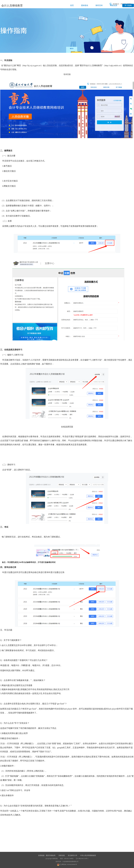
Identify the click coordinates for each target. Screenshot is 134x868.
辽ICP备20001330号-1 (82, 859)
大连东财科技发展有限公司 (70, 862)
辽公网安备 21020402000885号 (67, 864)
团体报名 (85, 5)
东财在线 (62, 855)
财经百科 (99, 5)
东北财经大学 (73, 855)
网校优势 (114, 5)
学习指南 (128, 5)
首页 (72, 5)
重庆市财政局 (51, 855)
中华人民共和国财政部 (88, 855)
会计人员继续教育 (12, 6)
